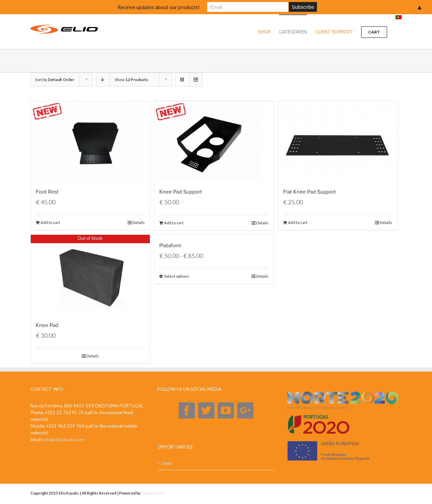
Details (139, 222)
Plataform (170, 246)
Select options (177, 276)
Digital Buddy (153, 493)
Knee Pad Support (181, 192)
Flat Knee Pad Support (309, 192)
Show (131, 80)
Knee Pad (47, 325)
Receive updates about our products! (159, 7)
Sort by (55, 80)
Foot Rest (47, 192)
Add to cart (50, 222)
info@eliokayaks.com (64, 439)
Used (167, 463)
